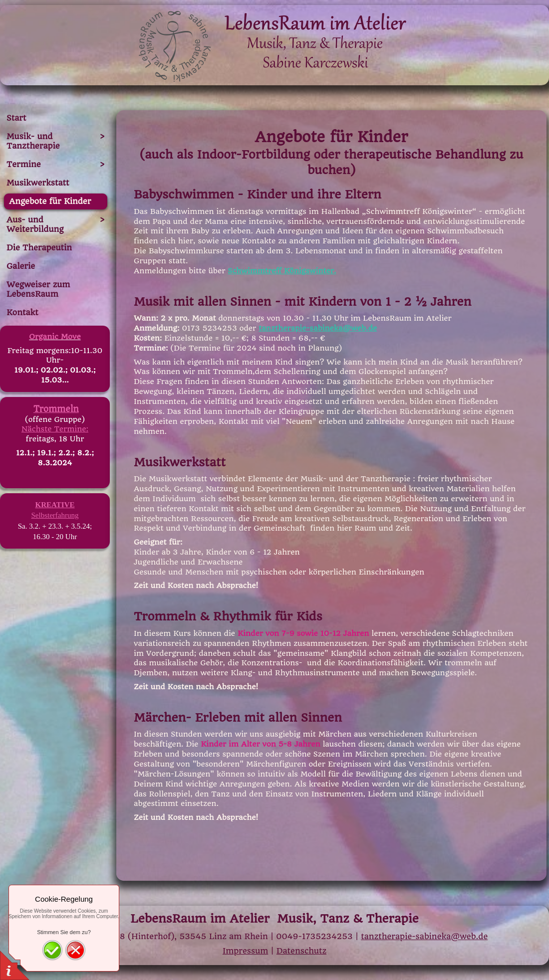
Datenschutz (301, 951)
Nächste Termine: (55, 429)
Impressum (245, 951)
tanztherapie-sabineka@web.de (318, 328)
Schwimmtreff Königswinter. (282, 271)
